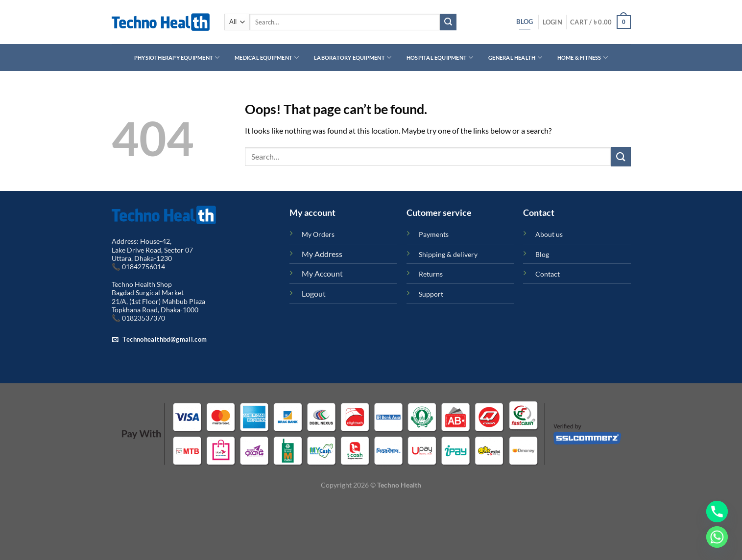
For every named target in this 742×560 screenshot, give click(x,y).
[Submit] (448, 22)
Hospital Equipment (440, 58)
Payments (434, 234)
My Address (322, 254)
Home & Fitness (583, 58)
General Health (515, 58)
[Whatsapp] (717, 537)
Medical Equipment (267, 58)
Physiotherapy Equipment (177, 58)
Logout (314, 293)
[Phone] (717, 512)
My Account (322, 273)
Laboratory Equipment (353, 58)
